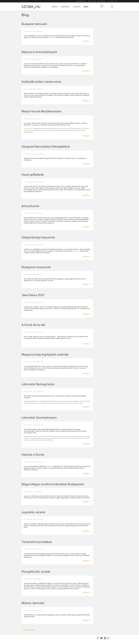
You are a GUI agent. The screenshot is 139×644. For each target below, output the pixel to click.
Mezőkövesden (28, 128)
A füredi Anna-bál (33, 325)
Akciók (54, 7)
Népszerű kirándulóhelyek (39, 52)
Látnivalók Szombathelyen (39, 418)
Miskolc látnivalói (33, 603)
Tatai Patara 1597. (33, 295)
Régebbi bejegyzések (28, 630)
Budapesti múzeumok (36, 267)
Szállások (65, 7)
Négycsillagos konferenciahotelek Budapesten (53, 484)
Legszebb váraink (33, 512)
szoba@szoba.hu (81, 1)
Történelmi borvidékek (37, 542)
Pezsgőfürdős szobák (36, 572)
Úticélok (77, 7)
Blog (86, 7)
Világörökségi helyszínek (38, 237)
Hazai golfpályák (33, 175)
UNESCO (76, 251)
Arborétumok (30, 206)
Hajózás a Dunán (33, 455)
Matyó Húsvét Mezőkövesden (42, 111)
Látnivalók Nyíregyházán (38, 384)
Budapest (52, 37)
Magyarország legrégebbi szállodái (45, 355)
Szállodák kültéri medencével (41, 82)
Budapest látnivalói (34, 24)
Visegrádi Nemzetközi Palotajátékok (46, 147)
